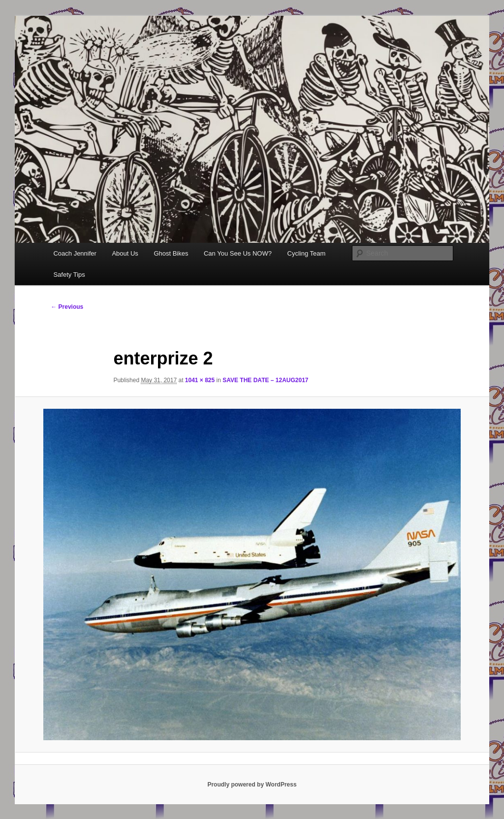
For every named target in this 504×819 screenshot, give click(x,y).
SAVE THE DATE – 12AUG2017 (265, 380)
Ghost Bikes (171, 253)
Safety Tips (69, 275)
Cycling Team (307, 253)
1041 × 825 (200, 380)
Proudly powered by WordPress (252, 785)
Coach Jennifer (75, 253)
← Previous (67, 307)
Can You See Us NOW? (238, 253)
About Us (125, 253)
